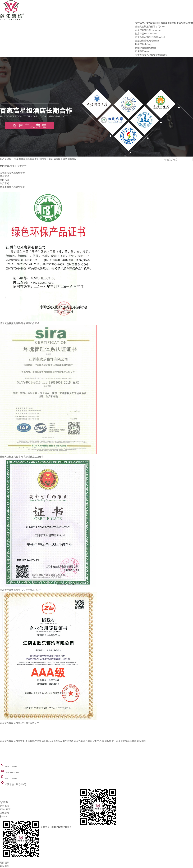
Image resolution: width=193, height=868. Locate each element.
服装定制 (143, 44)
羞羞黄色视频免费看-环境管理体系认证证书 (22, 457)
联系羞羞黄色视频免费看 (12, 187)
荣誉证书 (22, 166)
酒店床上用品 (60, 159)
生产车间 (5, 183)
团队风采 (5, 180)
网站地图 (142, 741)
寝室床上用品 (46, 159)
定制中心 (146, 48)
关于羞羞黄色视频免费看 (151, 55)
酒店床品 (146, 34)
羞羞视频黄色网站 (147, 41)
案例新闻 (142, 51)
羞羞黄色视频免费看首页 (150, 27)
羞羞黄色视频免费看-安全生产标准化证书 (21, 590)
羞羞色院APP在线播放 (150, 37)
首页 (13, 166)
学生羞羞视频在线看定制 (27, 159)
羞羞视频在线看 (148, 30)
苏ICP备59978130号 (62, 827)
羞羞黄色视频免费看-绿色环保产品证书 (20, 323)
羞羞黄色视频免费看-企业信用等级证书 (20, 723)
